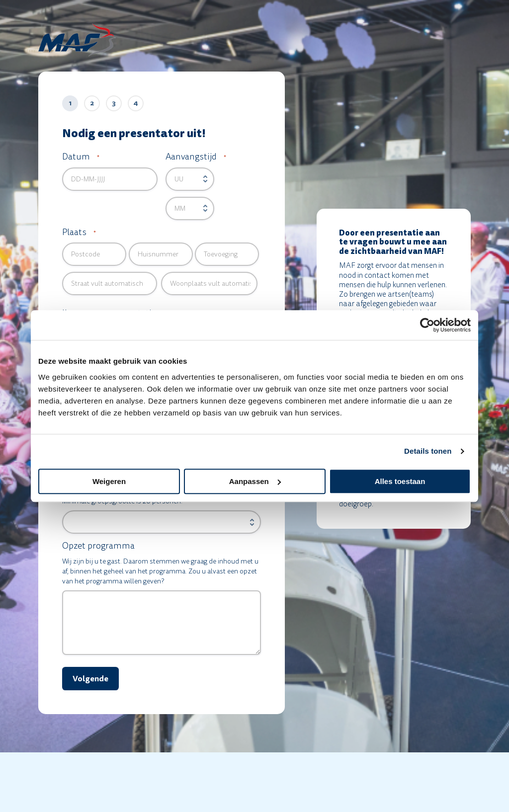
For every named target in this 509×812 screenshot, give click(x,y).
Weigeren (109, 481)
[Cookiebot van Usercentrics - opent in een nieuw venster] (427, 325)
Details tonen (428, 451)
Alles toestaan (400, 481)
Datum (81, 157)
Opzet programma (98, 546)
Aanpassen (255, 481)
